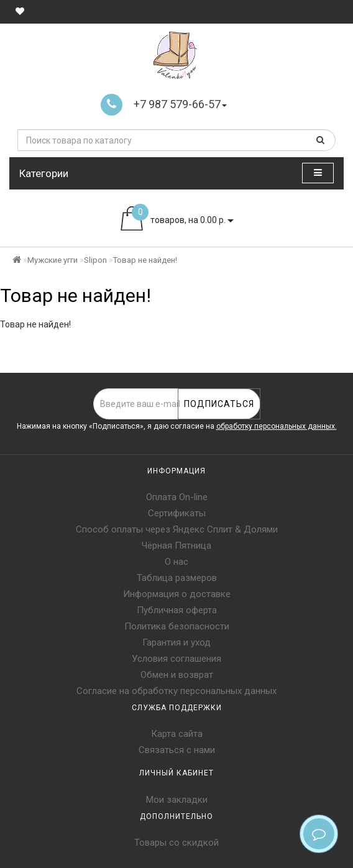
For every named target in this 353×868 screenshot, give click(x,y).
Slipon (95, 260)
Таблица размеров (177, 578)
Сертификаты (177, 513)
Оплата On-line (177, 497)
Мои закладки (177, 800)
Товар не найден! (145, 260)
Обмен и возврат (177, 675)
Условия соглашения (176, 659)
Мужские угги (53, 260)
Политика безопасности (177, 626)
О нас (176, 562)
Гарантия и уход (176, 642)
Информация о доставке (177, 594)
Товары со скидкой (176, 843)
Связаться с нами (177, 750)
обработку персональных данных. (277, 426)
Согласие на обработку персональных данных (176, 691)
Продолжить (312, 350)
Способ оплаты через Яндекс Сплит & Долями (177, 529)
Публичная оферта (177, 610)
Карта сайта (177, 734)
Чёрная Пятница (176, 546)
